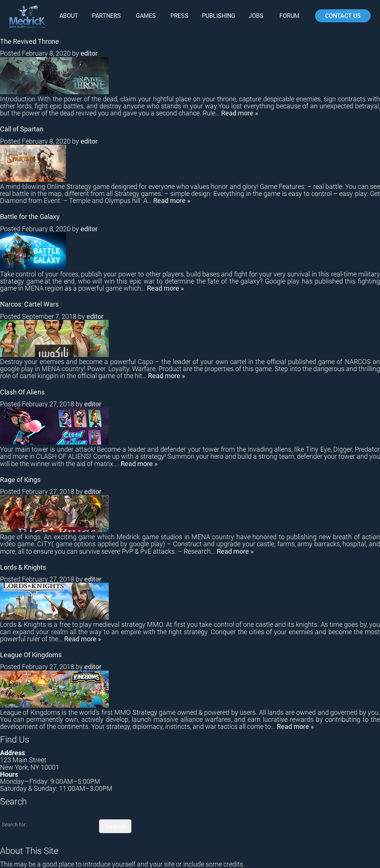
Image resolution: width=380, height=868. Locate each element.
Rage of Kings (20, 480)
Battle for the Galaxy (30, 217)
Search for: (14, 825)
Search (115, 826)
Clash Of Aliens (22, 392)
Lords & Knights (23, 567)
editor (89, 53)
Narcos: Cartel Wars (29, 304)
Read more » (240, 113)
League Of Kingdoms (31, 655)
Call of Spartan (22, 129)
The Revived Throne (30, 41)
